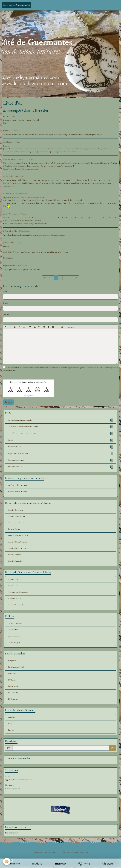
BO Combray (13, 699)
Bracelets (11, 717)
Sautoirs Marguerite (15, 561)
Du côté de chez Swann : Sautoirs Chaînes (61, 433)
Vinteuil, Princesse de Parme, (18, 535)
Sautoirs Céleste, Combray (17, 542)
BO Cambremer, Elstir (16, 667)
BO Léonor (12, 680)
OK (113, 748)
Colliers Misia (13, 630)
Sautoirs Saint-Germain (17, 516)
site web (22, 159)
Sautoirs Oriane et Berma (17, 605)
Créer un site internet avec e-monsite (46, 852)
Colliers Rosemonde (15, 623)
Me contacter (12, 833)
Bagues (11, 724)
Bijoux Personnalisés (61, 467)
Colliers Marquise (14, 642)
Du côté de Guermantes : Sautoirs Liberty (61, 427)
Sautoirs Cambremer (15, 510)
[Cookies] (7, 861)
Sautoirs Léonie (14, 586)
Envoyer (9, 402)
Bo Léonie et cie (14, 693)
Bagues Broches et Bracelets (61, 454)
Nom (5, 292)
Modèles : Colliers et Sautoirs (18, 485)
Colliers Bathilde (14, 636)
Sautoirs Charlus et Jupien (17, 548)
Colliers (61, 440)
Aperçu (70, 327)
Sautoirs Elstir (13, 579)
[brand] (17, 5)
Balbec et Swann (14, 529)
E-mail (6, 303)
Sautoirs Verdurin (14, 555)
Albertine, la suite (14, 599)
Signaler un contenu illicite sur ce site (75, 852)
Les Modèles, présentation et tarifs (61, 420)
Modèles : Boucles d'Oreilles (18, 492)
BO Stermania (13, 686)
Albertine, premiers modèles (18, 592)
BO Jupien (12, 661)
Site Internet (8, 314)
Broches (11, 730)
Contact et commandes (61, 460)
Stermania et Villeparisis (17, 523)
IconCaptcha (28, 396)
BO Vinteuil (13, 673)
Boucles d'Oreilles (61, 447)
